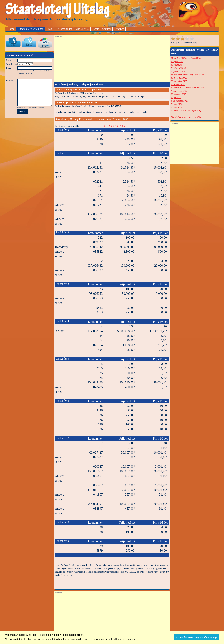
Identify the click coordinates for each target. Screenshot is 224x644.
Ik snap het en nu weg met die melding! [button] (197, 637)
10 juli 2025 (176, 98)
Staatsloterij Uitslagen (31, 29)
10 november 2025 (179, 81)
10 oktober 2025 (178, 84)
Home (11, 29)
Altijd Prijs (82, 29)
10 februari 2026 (178, 68)
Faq (50, 29)
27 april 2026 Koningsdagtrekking (186, 58)
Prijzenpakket (64, 29)
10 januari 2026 (178, 71)
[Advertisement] (112, 59)
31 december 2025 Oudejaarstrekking (187, 75)
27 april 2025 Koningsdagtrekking (186, 111)
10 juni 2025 (176, 104)
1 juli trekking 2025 (179, 101)
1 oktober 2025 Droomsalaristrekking (187, 88)
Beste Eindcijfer (102, 29)
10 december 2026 (179, 78)
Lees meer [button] (129, 639)
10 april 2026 (177, 62)
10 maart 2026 (177, 65)
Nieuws (120, 29)
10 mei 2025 (176, 107)
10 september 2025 (179, 91)
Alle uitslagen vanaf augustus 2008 (186, 117)
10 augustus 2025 (178, 94)
